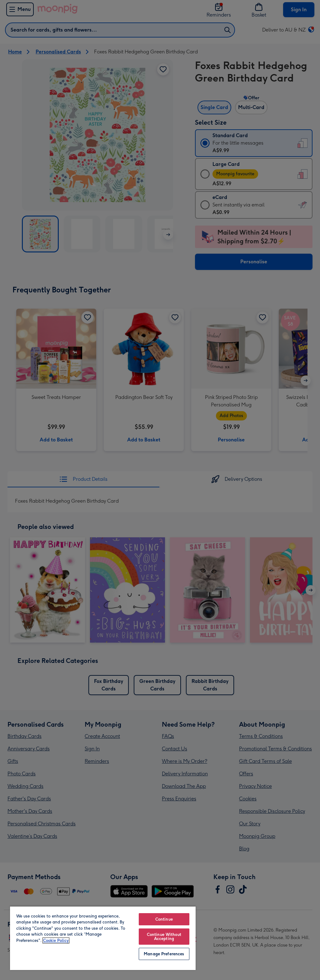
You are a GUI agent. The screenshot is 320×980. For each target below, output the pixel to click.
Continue (164, 919)
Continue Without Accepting (164, 937)
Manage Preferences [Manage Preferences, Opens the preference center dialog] (164, 954)
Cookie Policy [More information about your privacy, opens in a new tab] (56, 940)
